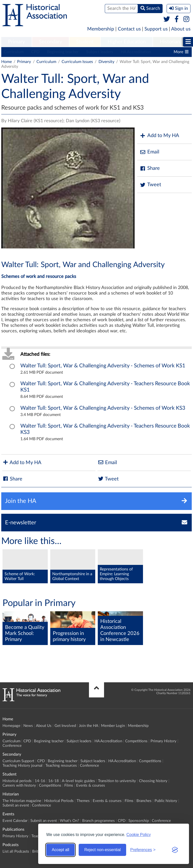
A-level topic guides (78, 781)
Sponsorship (139, 821)
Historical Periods (59, 801)
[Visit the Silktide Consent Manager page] (175, 850)
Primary (16, 42)
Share (150, 168)
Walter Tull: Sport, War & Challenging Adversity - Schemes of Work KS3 (103, 408)
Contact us (129, 29)
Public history (166, 801)
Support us (156, 29)
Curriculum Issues (77, 62)
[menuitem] (16, 42)
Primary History (163, 741)
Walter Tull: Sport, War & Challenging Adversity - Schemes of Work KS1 (103, 366)
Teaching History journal (22, 766)
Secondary (51, 42)
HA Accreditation (136, 52)
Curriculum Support (18, 761)
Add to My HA (159, 136)
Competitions (136, 741)
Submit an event (16, 805)
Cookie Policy (139, 835)
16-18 (54, 781)
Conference (12, 746)
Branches (144, 801)
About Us (44, 726)
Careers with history (19, 785)
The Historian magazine (22, 801)
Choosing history (153, 781)
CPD (35, 52)
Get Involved (65, 726)
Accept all (60, 850)
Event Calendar (15, 821)
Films (69, 785)
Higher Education (127, 42)
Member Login (113, 726)
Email (150, 152)
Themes (83, 801)
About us (181, 29)
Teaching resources (61, 766)
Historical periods (17, 781)
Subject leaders (100, 52)
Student (85, 42)
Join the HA (88, 726)
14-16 (40, 781)
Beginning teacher (63, 52)
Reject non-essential (102, 850)
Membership (101, 29)
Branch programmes (99, 821)
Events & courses (91, 785)
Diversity (106, 62)
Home (7, 62)
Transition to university (117, 781)
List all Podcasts (16, 851)
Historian (170, 42)
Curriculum (14, 52)
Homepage (11, 726)
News (28, 726)
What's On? (69, 821)
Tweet (150, 185)
